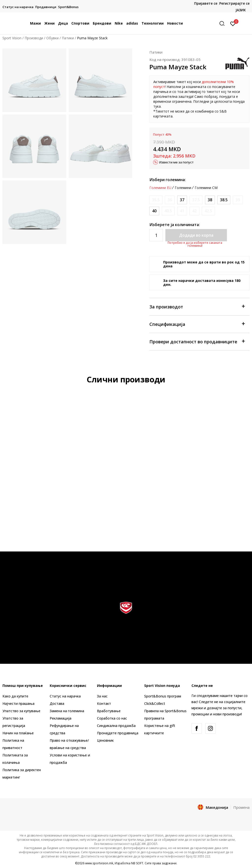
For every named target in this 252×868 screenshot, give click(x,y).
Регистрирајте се (234, 3)
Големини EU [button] (160, 188)
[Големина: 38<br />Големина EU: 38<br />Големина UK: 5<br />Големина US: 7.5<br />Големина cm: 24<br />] (210, 200)
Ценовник (105, 740)
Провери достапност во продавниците (197, 341)
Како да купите (15, 696)
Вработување (109, 711)
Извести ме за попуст (176, 162)
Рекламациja (61, 718)
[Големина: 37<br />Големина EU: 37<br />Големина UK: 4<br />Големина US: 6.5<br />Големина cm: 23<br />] (182, 200)
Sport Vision (12, 38)
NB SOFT (137, 863)
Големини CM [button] (206, 188)
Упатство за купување (21, 711)
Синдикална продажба (116, 726)
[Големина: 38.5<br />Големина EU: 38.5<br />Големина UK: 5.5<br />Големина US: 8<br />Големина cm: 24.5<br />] (224, 200)
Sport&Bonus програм (163, 696)
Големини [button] (183, 188)
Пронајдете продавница (118, 733)
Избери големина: (168, 180)
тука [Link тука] (157, 106)
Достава (57, 703)
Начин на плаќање (18, 733)
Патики (68, 38)
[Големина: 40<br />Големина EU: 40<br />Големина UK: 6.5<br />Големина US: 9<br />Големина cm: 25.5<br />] (154, 211)
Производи (34, 38)
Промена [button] (241, 807)
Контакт (104, 703)
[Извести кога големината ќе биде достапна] (156, 200)
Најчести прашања (18, 703)
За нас (102, 696)
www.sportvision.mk (99, 863)
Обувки (52, 38)
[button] (224, 23)
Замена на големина (67, 711)
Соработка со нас (112, 718)
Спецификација (197, 324)
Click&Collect (155, 703)
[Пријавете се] (233, 23)
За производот (197, 306)
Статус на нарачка (65, 696)
